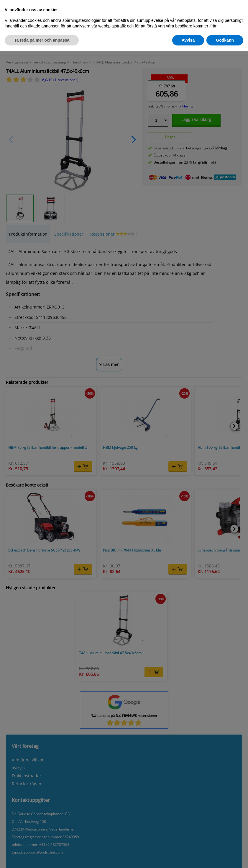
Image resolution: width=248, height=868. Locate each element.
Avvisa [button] (188, 40)
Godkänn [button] (225, 40)
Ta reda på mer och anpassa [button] (42, 40)
